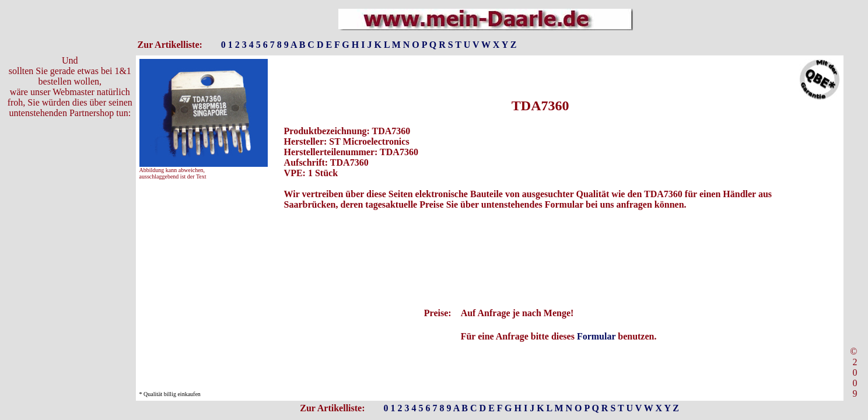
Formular (596, 336)
